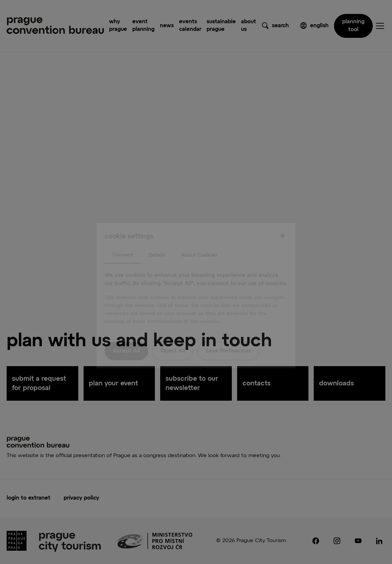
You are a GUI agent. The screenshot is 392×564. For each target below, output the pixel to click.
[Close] (282, 223)
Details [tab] (157, 242)
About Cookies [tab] (199, 242)
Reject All (173, 338)
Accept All (126, 338)
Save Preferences (228, 338)
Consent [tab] (123, 242)
